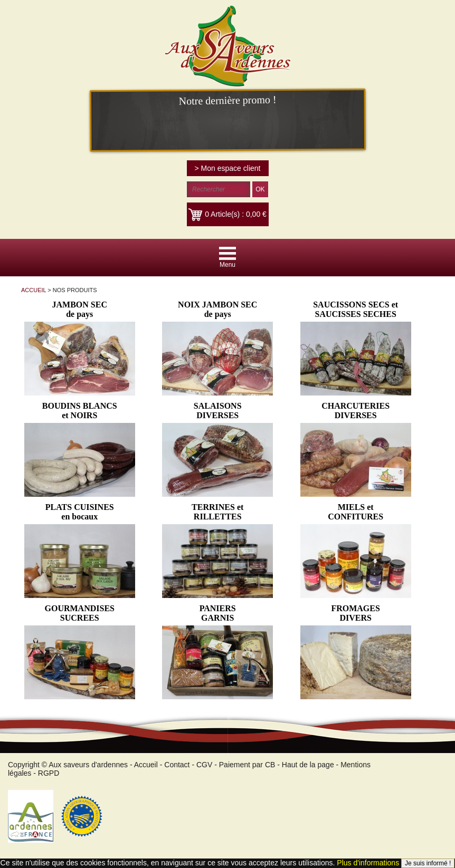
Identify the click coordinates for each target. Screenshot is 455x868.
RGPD (49, 773)
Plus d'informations (368, 863)
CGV (204, 765)
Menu (228, 265)
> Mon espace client (228, 168)
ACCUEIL (34, 290)
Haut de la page (308, 765)
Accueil (146, 765)
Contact (177, 765)
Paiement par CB (247, 765)
